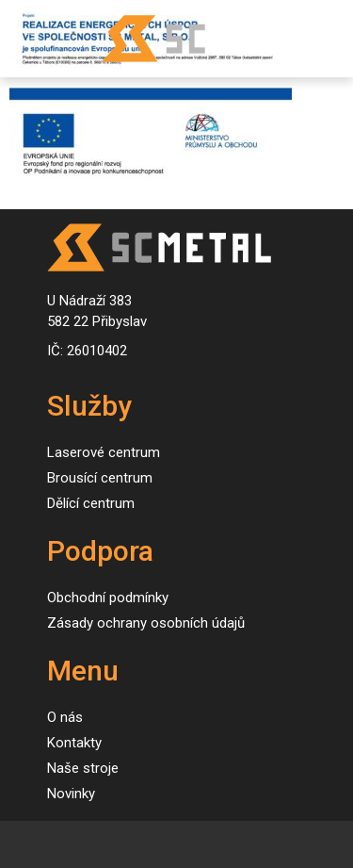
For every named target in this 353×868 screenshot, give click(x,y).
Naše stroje (83, 768)
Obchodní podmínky (108, 598)
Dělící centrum (91, 503)
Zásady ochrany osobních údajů (146, 623)
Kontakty (74, 743)
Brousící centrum (100, 478)
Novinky (71, 794)
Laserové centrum (104, 452)
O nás (65, 717)
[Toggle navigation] (33, 39)
